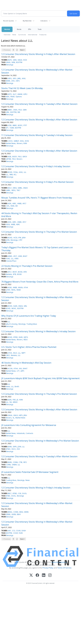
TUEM (12, 128)
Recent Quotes (8, 21)
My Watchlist (27, 21)
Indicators (44, 21)
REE (19, 112)
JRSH (24, 238)
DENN (26, 512)
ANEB (19, 203)
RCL (15, 175)
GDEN (14, 514)
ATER (10, 125)
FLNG (8, 259)
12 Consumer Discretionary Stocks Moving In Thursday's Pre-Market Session (39, 232)
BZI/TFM (19, 62)
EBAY (19, 514)
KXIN (25, 143)
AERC (14, 203)
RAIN (12, 206)
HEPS (21, 415)
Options (19, 97)
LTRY (20, 240)
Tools (40, 29)
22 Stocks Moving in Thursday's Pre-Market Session (27, 266)
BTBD (16, 337)
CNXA (15, 110)
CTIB (21, 462)
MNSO (15, 402)
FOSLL (16, 172)
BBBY (10, 110)
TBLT (19, 190)
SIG (11, 402)
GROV (25, 157)
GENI (15, 60)
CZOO (10, 141)
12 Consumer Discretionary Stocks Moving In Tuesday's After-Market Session (39, 104)
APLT (24, 203)
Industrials (21, 433)
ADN (9, 203)
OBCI (8, 355)
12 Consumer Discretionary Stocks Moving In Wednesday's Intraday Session (38, 331)
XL (14, 418)
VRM (11, 175)
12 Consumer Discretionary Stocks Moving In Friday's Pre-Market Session (37, 182)
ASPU (10, 78)
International (33, 35)
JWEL (19, 78)
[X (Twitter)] (31, 575)
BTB (25, 272)
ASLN (8, 224)
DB (16, 206)
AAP (9, 531)
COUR (18, 531)
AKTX (10, 94)
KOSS (27, 141)
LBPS (22, 371)
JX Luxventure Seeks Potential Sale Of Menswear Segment (30, 472)
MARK (8, 81)
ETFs (30, 29)
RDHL (14, 290)
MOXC (14, 308)
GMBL (20, 188)
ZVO (13, 81)
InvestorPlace (11, 261)
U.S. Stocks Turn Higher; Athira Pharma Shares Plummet (29, 347)
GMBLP (16, 141)
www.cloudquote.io (59, 562)
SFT (7, 128)
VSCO (14, 449)
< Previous (6, 50)
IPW (20, 238)
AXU (21, 369)
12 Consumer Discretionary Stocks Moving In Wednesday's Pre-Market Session (40, 441)
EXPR (15, 447)
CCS (13, 531)
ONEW (14, 465)
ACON (10, 369)
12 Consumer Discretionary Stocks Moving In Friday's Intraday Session (36, 166)
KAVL (24, 78)
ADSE (10, 287)
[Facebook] (37, 575)
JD (17, 400)
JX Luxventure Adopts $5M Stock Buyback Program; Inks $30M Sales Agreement (40, 378)
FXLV (20, 110)
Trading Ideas (32, 324)
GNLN (20, 60)
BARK (10, 447)
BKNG (10, 512)
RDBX (19, 290)
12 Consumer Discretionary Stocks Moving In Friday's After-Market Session (38, 54)
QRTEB (8, 159)
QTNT (8, 290)
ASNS (20, 256)
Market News (11, 143)
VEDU (14, 190)
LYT (18, 371)
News (14, 35)
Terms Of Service (64, 568)
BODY (20, 125)
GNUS (16, 415)
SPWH (8, 449)
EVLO (15, 353)
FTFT (25, 125)
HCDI (25, 60)
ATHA (26, 287)
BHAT (25, 256)
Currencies (22, 35)
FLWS (21, 533)
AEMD (10, 256)
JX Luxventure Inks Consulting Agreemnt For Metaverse (29, 425)
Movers (20, 143)
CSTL (8, 206)
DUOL (25, 493)
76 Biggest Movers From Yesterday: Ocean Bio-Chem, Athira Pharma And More (40, 282)
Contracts (29, 433)
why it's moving (12, 324)
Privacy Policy (48, 568)
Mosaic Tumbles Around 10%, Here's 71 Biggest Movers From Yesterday (37, 198)
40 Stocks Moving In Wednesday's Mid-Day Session (26, 363)
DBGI (15, 188)
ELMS (15, 306)
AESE (9, 157)
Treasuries (43, 35)
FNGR (12, 97)
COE (20, 493)
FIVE (14, 400)
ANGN (20, 287)
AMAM (20, 94)
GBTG (26, 337)
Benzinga (10, 65)
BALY (10, 188)
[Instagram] (50, 575)
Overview (7, 35)
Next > (23, 50)
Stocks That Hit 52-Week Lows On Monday (22, 88)
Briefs (17, 387)
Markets (7, 29)
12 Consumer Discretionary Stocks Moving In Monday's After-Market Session (39, 120)
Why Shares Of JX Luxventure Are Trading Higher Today (29, 316)
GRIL (8, 112)
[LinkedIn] (44, 575)
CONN (15, 462)
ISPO (15, 78)
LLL (25, 172)
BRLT (10, 493)
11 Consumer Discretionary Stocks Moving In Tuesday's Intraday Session (37, 135)
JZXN (8, 240)
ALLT (15, 94)
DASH (24, 531)
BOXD (10, 172)
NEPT (24, 353)
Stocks (19, 29)
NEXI (8, 97)
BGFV (10, 60)
